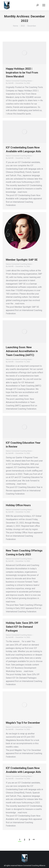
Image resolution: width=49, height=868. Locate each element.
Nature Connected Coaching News (19, 81)
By (10, 83)
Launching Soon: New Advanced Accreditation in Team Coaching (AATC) (22, 351)
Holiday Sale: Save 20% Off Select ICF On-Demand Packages (22, 627)
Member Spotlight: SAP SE (22, 260)
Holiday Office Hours (18, 505)
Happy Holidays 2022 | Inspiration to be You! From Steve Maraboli (22, 73)
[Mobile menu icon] (44, 5)
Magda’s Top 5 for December (23, 723)
